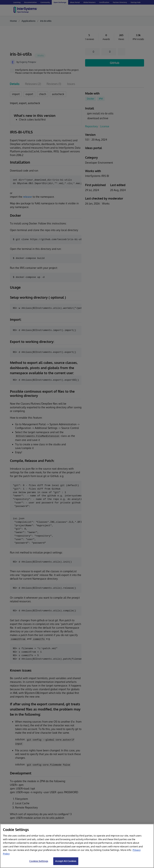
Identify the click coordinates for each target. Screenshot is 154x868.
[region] (77, 846)
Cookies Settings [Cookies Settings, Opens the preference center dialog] (39, 861)
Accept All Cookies (66, 861)
